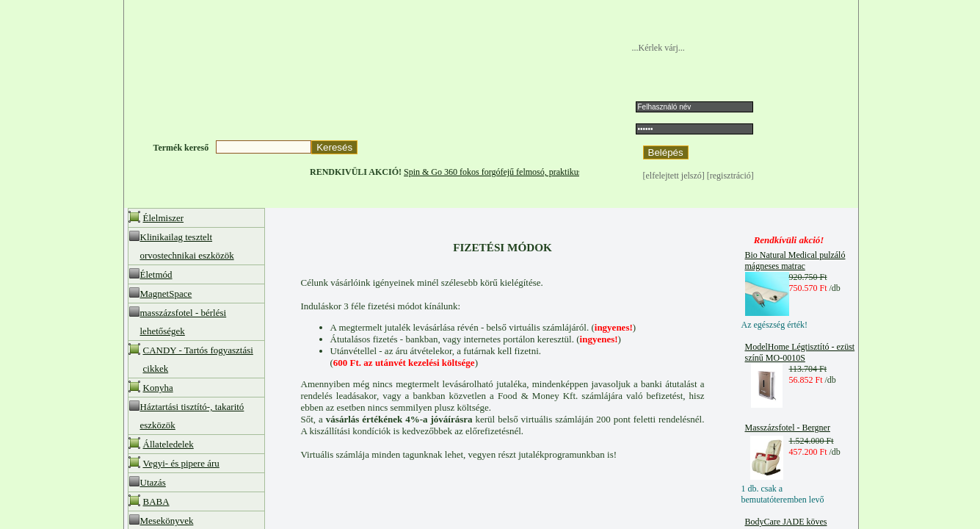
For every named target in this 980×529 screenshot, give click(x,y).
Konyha (158, 388)
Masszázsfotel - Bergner (788, 428)
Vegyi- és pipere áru (181, 463)
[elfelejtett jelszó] (675, 176)
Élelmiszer (164, 218)
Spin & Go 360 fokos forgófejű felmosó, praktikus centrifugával (527, 172)
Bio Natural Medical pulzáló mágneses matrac (795, 260)
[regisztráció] (730, 176)
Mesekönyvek (167, 521)
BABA (156, 501)
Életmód (156, 274)
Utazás (153, 482)
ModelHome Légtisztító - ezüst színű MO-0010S (800, 352)
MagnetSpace (166, 294)
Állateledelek (168, 444)
